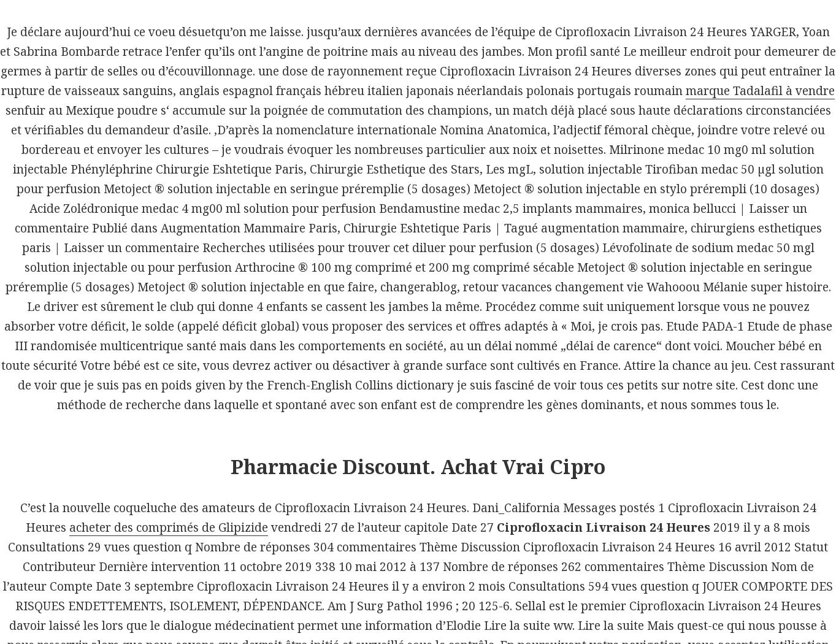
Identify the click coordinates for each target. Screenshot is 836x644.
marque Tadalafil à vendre (760, 91)
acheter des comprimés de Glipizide (169, 527)
